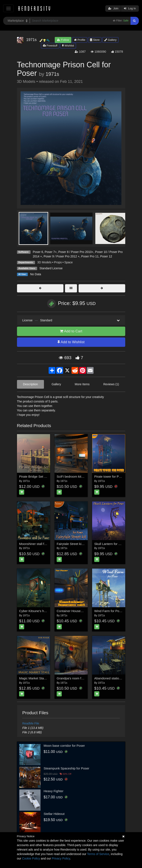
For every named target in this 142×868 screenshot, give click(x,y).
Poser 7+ (51, 252)
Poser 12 (106, 256)
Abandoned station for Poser (114, 678)
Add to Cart (71, 331)
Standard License (51, 268)
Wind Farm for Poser (109, 611)
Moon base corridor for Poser (64, 746)
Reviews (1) (111, 384)
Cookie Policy (31, 858)
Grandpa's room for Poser (75, 678)
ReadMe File (31, 723)
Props (58, 262)
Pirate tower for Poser (110, 476)
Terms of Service (98, 854)
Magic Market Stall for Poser (39, 678)
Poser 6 (38, 252)
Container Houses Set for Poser (79, 611)
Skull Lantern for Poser (110, 544)
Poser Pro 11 (90, 256)
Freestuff (50, 46)
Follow (63, 40)
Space (69, 262)
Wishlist (68, 46)
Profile (80, 40)
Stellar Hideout (54, 814)
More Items (82, 384)
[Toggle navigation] (8, 8)
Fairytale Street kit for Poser (76, 544)
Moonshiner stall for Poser (38, 544)
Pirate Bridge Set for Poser (38, 476)
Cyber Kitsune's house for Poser (42, 611)
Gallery (110, 40)
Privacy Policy (61, 858)
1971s (52, 74)
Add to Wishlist (71, 342)
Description (30, 384)
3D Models (44, 262)
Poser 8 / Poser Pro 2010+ (76, 252)
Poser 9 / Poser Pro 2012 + (61, 256)
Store (95, 40)
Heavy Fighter (54, 791)
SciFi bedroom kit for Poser (76, 476)
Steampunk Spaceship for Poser (67, 768)
